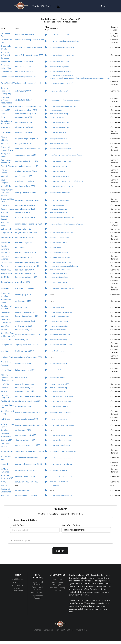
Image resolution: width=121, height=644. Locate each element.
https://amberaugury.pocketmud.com (63, 451)
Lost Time (5, 351)
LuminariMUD (6, 312)
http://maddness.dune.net (60, 419)
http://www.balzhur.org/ (58, 330)
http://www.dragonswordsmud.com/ (63, 106)
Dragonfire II (6, 232)
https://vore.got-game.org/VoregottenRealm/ (66, 155)
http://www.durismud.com (59, 122)
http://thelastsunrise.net (59, 171)
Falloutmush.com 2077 (25, 370)
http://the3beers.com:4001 (60, 35)
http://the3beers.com (58, 351)
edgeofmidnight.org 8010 (26, 139)
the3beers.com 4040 (24, 181)
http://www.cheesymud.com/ (60, 71)
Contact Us (48, 630)
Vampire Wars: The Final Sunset (7, 193)
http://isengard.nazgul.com (60, 316)
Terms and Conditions (64, 630)
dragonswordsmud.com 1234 (28, 106)
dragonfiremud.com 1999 (26, 232)
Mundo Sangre (7, 237)
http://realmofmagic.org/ (59, 209)
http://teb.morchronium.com (60, 445)
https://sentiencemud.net (59, 252)
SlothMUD (5, 242)
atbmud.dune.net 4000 (25, 477)
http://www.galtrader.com (59, 166)
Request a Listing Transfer (57, 589)
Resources (57, 579)
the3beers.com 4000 (24, 35)
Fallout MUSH (7, 370)
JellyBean (5, 288)
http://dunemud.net (57, 117)
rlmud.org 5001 (22, 378)
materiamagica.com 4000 (26, 77)
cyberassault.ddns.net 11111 (28, 83)
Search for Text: (17, 525)
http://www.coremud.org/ (59, 114)
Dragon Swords (7, 106)
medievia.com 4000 (24, 176)
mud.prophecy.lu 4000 (25, 205)
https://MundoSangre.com (59, 238)
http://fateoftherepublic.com (60, 335)
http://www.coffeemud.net (60, 229)
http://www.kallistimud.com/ (60, 270)
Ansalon (4, 212)
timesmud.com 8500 (24, 406)
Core (3, 114)
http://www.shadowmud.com (60, 440)
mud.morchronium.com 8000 (28, 445)
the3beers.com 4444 (24, 288)
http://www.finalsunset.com (60, 193)
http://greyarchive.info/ (58, 139)
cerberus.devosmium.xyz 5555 (28, 464)
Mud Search (17, 585)
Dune (3, 117)
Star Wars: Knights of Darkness (5, 55)
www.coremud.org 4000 (26, 114)
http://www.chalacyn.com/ (59, 67)
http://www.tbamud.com (59, 363)
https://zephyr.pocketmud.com (61, 344)
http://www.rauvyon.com (59, 144)
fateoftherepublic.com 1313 (28, 335)
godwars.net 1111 (23, 301)
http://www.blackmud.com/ (60, 62)
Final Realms (6, 132)
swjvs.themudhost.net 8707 (28, 413)
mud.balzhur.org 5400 (25, 329)
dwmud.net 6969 (23, 282)
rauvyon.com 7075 (23, 143)
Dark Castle (6, 339)
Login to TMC (37, 592)
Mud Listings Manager (57, 583)
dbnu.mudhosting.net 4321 (27, 200)
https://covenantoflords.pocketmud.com (64, 41)
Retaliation (5, 430)
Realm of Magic (7, 209)
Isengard (5, 316)
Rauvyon (4, 143)
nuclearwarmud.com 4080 (27, 458)
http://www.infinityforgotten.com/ (62, 55)
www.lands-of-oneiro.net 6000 (29, 357)
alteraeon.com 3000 (24, 127)
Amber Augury (7, 451)
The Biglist (17, 582)
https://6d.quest (56, 247)
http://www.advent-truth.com (61, 149)
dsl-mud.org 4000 (23, 91)
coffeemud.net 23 (23, 229)
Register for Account (37, 597)
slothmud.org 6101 (24, 242)
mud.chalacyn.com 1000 (26, 66)
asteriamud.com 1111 (25, 391)
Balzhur (4, 329)
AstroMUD (5, 110)
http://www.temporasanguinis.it (61, 396)
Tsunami (4, 266)
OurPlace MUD (7, 401)
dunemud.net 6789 (24, 117)
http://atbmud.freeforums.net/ (61, 477)
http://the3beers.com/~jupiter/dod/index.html (67, 181)
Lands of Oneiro (8, 357)
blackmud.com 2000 (24, 62)
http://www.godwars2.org (59, 326)
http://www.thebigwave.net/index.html (64, 266)
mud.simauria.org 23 (24, 388)
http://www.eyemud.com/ (59, 321)
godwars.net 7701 (23, 490)
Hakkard (4, 464)
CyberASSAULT (8, 83)
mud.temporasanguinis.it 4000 (29, 396)
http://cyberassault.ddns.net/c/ (61, 83)
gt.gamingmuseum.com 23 (27, 166)
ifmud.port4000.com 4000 (27, 482)
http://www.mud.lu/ (57, 205)
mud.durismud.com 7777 (26, 122)
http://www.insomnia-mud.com (61, 495)
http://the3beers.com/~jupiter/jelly (63, 288)
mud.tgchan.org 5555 (25, 384)
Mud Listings (17, 579)
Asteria (4, 391)
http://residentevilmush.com (60, 161)
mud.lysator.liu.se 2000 (25, 186)
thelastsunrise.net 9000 (26, 171)
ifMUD (3, 482)
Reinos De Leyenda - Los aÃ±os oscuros (7, 378)
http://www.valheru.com (59, 273)
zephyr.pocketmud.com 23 (27, 344)
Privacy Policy (81, 630)
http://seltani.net (56, 485)
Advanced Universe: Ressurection (6, 100)
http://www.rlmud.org (58, 378)
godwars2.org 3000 (24, 326)
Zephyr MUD (6, 344)
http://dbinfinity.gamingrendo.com (62, 47)
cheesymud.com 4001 (25, 71)
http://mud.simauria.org (58, 388)
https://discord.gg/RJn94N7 (60, 200)
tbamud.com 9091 (23, 363)
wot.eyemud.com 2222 (25, 321)
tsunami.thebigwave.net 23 (27, 266)
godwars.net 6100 (23, 430)
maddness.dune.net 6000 (26, 419)
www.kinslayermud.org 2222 (28, 262)
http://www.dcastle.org (58, 340)
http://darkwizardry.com (59, 282)
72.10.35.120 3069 (23, 100)
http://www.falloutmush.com (60, 370)
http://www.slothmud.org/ (59, 242)
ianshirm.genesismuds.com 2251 (29, 425)
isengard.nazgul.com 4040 (27, 316)
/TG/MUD (5, 384)
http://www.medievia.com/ (59, 176)
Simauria (4, 388)
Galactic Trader (7, 166)
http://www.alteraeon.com (59, 127)
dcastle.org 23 (22, 339)
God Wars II (6, 326)
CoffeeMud (6, 229)
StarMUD (5, 277)
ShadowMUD (6, 440)
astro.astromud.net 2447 (26, 110)
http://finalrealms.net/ (58, 132)
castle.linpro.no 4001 (24, 132)
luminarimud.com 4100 (25, 312)
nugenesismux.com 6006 (26, 470)
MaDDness (5, 419)
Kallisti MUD (6, 270)
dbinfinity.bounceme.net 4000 (28, 47)
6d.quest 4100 (22, 247)
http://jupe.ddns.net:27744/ (60, 257)
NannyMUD (6, 186)
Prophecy (5, 205)
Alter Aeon (5, 127)
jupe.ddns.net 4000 (24, 257)
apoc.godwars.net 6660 (26, 435)
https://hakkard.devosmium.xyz (61, 464)
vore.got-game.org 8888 (26, 155)
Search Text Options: (71, 525)
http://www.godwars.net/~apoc (61, 435)
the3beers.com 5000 (24, 351)
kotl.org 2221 (21, 307)
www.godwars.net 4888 (26, 193)
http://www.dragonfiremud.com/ (62, 232)
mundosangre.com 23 (25, 237)
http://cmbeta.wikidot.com (59, 470)
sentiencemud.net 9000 (26, 252)
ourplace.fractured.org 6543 (28, 401)
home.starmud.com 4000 (26, 277)
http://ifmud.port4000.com (59, 482)
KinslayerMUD (7, 262)
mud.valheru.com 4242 (25, 273)
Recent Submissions (17, 590)
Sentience (5, 252)
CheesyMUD (6, 71)
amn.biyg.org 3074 (23, 295)
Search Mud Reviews (37, 588)
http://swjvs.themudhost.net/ (60, 413)
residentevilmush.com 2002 (27, 161)
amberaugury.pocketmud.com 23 (30, 451)
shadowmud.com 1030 (25, 440)
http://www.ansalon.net (58, 213)
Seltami (4, 485)
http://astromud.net (57, 110)
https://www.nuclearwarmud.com (62, 458)
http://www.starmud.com (59, 277)
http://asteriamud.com (58, 391)
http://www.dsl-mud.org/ (59, 91)
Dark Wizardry (7, 282)
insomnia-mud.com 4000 (26, 495)
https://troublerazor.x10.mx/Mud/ (62, 425)
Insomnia (5, 495)
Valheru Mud (6, 273)
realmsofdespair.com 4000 (27, 217)
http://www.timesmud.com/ (60, 406)
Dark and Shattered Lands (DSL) (6, 91)
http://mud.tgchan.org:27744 (60, 384)
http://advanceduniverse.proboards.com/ (65, 100)
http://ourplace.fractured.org (60, 401)
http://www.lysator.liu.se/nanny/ (62, 186)
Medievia (5, 176)
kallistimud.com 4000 (24, 270)
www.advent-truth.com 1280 (28, 149)
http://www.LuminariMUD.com (61, 312)
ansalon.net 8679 (23, 212)
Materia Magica (7, 77)
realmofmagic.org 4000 (25, 209)
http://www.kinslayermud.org (61, 262)
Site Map (38, 630)
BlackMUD (5, 62)
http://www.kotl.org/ (57, 307)
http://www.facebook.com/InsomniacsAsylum (66, 224)
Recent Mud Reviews (37, 583)
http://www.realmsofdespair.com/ (62, 218)
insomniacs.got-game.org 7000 (29, 224)
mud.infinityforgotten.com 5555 (29, 55)
